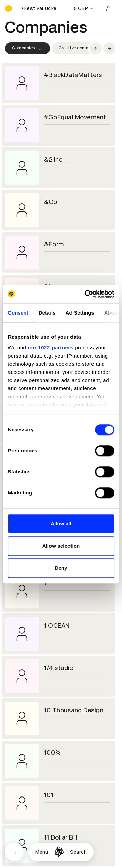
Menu (42, 852)
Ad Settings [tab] (80, 313)
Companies (28, 48)
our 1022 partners (50, 348)
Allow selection (61, 546)
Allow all (61, 523)
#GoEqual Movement (75, 117)
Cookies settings (34, 846)
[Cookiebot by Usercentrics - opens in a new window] (86, 294)
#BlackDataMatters (73, 75)
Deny (61, 568)
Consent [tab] (18, 313)
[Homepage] (59, 852)
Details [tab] (47, 313)
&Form (54, 244)
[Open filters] (14, 852)
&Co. (51, 202)
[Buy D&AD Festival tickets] (39, 8)
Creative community (80, 48)
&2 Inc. (54, 159)
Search (78, 852)
